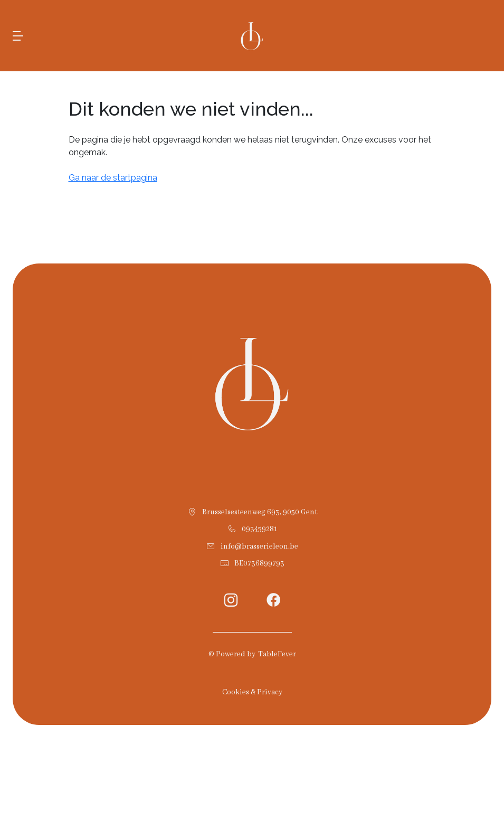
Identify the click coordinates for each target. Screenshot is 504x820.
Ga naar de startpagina (113, 178)
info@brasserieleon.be (259, 546)
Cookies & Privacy (252, 692)
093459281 (259, 529)
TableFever (277, 654)
